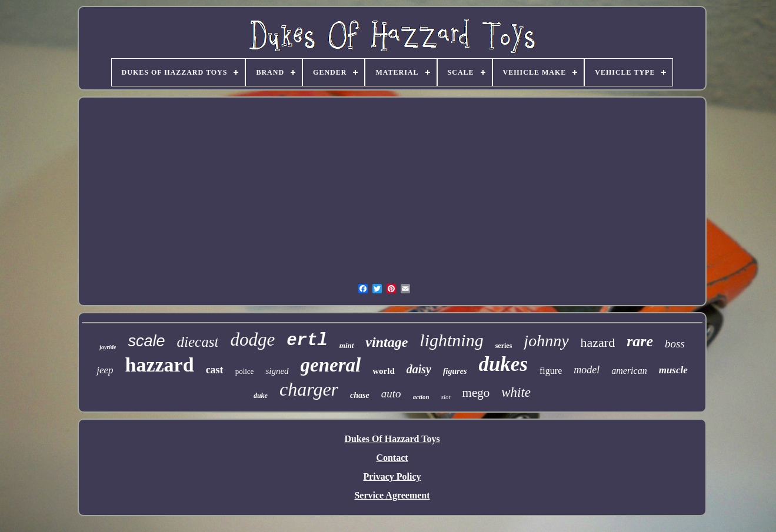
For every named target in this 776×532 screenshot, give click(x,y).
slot (446, 397)
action (421, 397)
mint (347, 345)
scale (147, 341)
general (331, 365)
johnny (546, 341)
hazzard (160, 365)
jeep (105, 370)
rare (640, 341)
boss (675, 344)
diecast (198, 342)
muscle (673, 370)
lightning (451, 340)
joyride (108, 347)
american (629, 371)
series (504, 346)
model (587, 370)
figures (455, 371)
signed (277, 371)
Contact (392, 458)
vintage (387, 342)
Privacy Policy (392, 476)
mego (476, 393)
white (516, 392)
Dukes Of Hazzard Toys (392, 439)
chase (360, 395)
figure (551, 371)
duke (261, 396)
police (245, 371)
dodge (252, 339)
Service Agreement (392, 495)
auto (391, 394)
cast (215, 370)
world (384, 371)
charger (309, 389)
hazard (598, 342)
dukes (503, 364)
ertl (307, 341)
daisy (419, 369)
